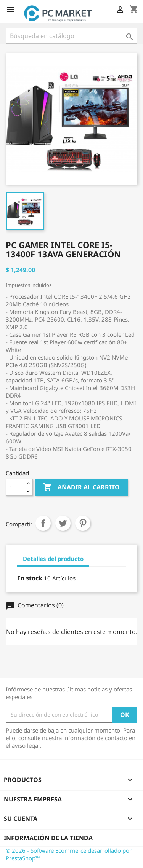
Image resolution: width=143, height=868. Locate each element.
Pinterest (83, 523)
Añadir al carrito (81, 487)
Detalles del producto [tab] (53, 559)
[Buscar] (71, 36)
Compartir (43, 523)
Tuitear (63, 523)
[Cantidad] (15, 487)
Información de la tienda (48, 838)
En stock (30, 578)
